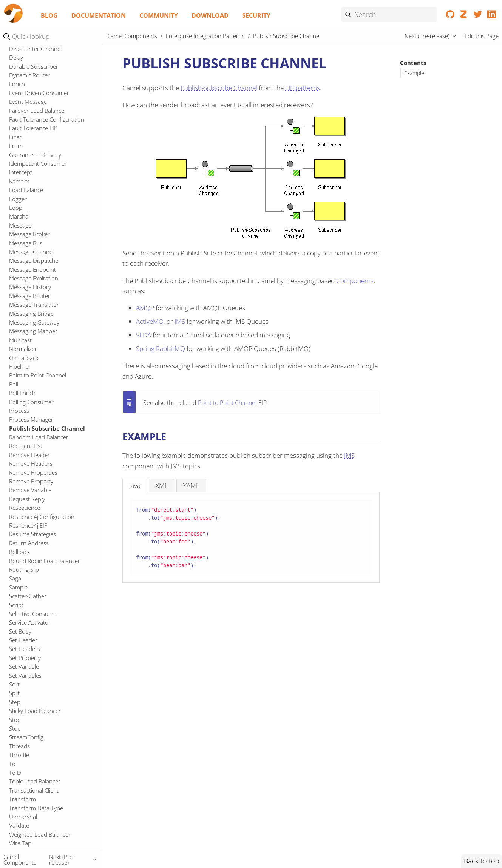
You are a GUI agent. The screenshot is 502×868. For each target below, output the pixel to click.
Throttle (19, 755)
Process (19, 411)
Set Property (25, 658)
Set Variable (24, 666)
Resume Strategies (32, 534)
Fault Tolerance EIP (33, 128)
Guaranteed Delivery (35, 155)
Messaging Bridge (31, 314)
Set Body (20, 631)
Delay (16, 57)
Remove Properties (33, 472)
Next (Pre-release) (427, 36)
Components (355, 281)
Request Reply (27, 499)
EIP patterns (303, 88)
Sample (18, 587)
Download (210, 15)
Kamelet (19, 181)
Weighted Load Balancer (40, 834)
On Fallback (24, 358)
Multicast (20, 340)
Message (20, 225)
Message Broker (29, 234)
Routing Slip (24, 569)
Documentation (99, 15)
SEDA (144, 335)
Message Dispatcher (35, 260)
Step (15, 702)
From (16, 146)
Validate (19, 825)
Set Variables (25, 676)
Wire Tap (20, 843)
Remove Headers (31, 463)
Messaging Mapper (33, 331)
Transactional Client (34, 790)
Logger (18, 199)
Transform (22, 799)
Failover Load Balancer (38, 111)
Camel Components (132, 36)
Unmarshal (23, 817)
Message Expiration (34, 278)
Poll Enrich (22, 393)
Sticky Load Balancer (35, 711)
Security (256, 15)
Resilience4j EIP (28, 525)
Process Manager (31, 419)
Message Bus (26, 243)
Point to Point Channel (38, 375)
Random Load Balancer (39, 437)
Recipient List (26, 446)
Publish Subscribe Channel (47, 428)
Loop (16, 208)
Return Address (29, 543)
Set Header (23, 640)
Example (414, 73)
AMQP (145, 308)
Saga (15, 578)
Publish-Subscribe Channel (219, 88)
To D (15, 773)
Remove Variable (30, 490)
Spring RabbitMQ (161, 349)
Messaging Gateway (34, 322)
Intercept (21, 172)
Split (14, 693)
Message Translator (34, 305)
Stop (15, 720)
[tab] (135, 486)
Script (16, 605)
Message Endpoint (32, 269)
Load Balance (26, 190)
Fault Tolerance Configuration (47, 119)
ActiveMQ (150, 321)
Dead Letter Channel (35, 49)
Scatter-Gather (28, 596)
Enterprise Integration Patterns (205, 36)
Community (159, 15)
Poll (14, 384)
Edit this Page (482, 36)
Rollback (19, 552)
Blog (49, 15)
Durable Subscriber (34, 66)
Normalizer (23, 349)
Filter (15, 137)
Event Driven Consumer (39, 93)
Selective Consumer (34, 614)
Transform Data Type (36, 808)
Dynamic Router (29, 75)
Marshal (19, 216)
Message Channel (31, 252)
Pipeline (19, 366)
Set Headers (25, 649)
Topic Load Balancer (35, 781)
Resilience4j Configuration (42, 517)
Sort (14, 684)
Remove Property (31, 481)
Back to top (482, 861)
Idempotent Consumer (38, 163)
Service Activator (30, 622)
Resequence (25, 508)
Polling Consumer (31, 402)
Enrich (17, 84)
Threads (19, 746)
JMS (180, 321)
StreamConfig (26, 737)
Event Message (28, 102)
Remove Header (29, 455)
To (12, 764)
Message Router (30, 296)
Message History (30, 287)
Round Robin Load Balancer (45, 561)
